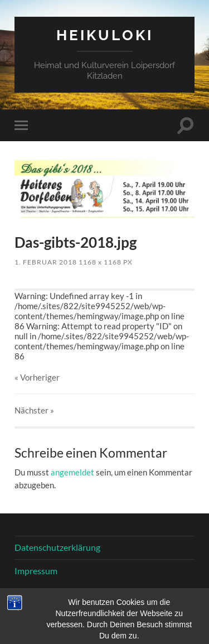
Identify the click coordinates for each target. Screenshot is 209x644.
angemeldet (72, 472)
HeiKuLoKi (105, 35)
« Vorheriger (37, 377)
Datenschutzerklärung (57, 547)
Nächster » (34, 410)
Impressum (36, 571)
